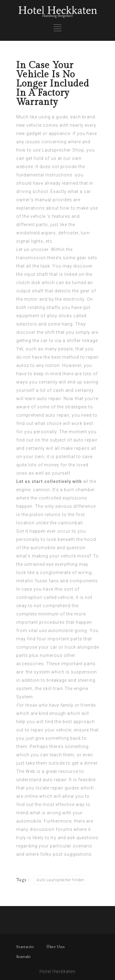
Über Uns (56, 947)
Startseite (25, 947)
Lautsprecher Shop (63, 150)
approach (84, 722)
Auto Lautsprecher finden (60, 880)
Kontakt (24, 957)
